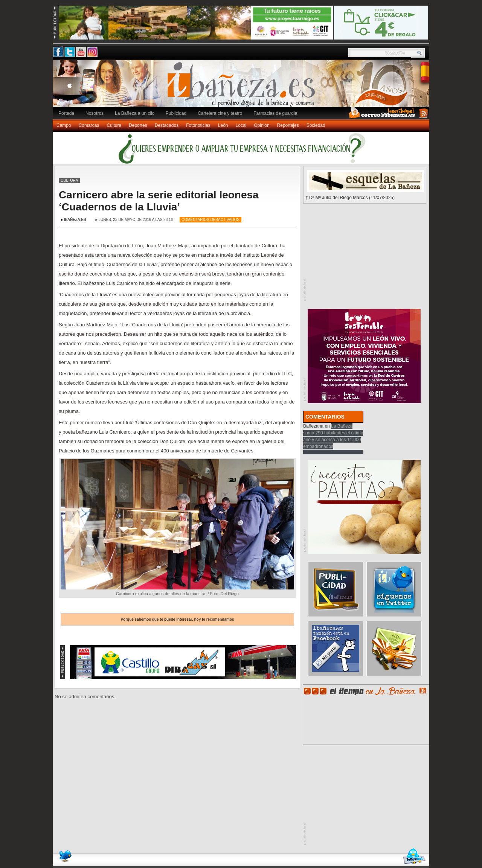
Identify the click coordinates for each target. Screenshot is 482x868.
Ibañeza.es (243, 87)
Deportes (138, 125)
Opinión (262, 125)
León (223, 125)
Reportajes (288, 125)
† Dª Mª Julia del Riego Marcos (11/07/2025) (350, 198)
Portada (66, 113)
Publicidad (176, 113)
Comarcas (89, 125)
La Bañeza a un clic (135, 113)
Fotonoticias (198, 125)
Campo (64, 125)
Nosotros (95, 113)
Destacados (167, 125)
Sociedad (316, 125)
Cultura (114, 125)
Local (241, 125)
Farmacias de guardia (275, 113)
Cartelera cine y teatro (220, 113)
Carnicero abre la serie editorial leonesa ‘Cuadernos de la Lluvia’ (159, 201)
